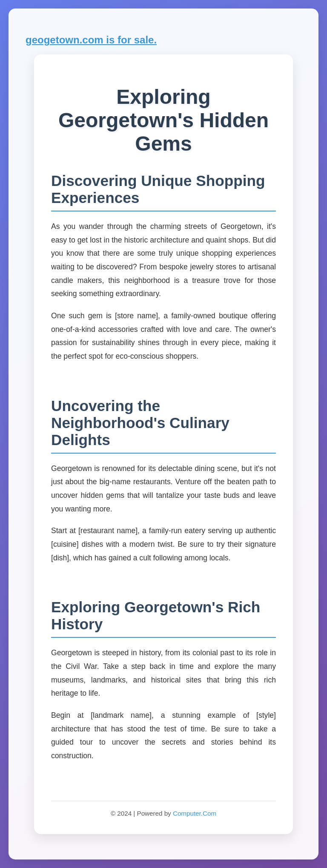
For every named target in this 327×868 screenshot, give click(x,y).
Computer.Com (195, 813)
